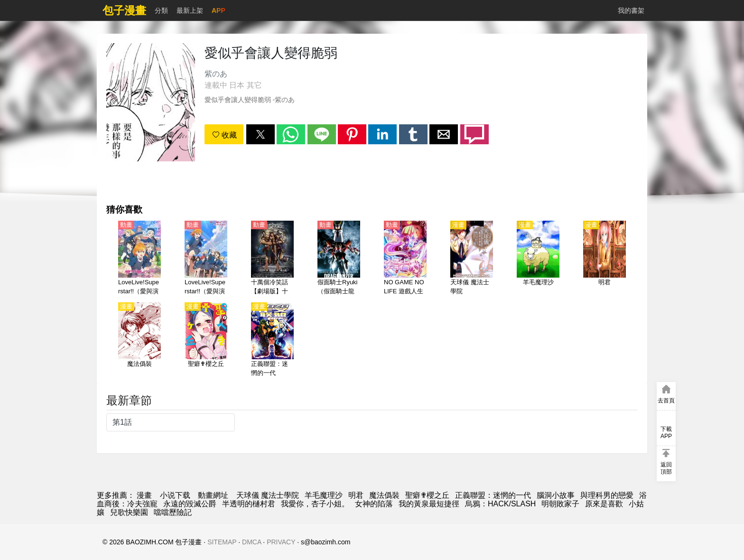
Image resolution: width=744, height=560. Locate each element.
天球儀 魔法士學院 (268, 495)
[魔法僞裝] (139, 340)
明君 (356, 495)
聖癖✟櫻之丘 (427, 495)
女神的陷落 (374, 504)
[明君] (604, 259)
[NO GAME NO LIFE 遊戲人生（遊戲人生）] (405, 259)
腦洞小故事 (556, 495)
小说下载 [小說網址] (175, 495)
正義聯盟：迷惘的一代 (493, 495)
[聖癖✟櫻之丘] (206, 340)
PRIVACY (281, 542)
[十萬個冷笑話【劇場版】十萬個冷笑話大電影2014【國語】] (272, 259)
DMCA (251, 542)
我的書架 (631, 10)
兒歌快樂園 (129, 512)
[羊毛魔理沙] (538, 259)
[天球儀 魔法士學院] (472, 259)
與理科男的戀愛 (607, 495)
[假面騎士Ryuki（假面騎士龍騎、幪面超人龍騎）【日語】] (339, 259)
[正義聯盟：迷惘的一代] (272, 340)
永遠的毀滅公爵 (190, 504)
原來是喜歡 (604, 504)
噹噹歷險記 (173, 512)
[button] (260, 134)
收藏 (224, 135)
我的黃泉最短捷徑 (429, 504)
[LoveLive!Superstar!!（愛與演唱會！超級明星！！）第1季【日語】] (139, 259)
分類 (161, 10)
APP (219, 10)
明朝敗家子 (560, 504)
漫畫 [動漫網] (144, 495)
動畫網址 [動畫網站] (213, 495)
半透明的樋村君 (249, 504)
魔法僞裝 (384, 495)
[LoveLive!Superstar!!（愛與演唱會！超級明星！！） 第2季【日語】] (206, 259)
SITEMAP (222, 542)
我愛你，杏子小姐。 (315, 504)
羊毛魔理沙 (324, 495)
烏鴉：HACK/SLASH (500, 504)
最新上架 (190, 10)
